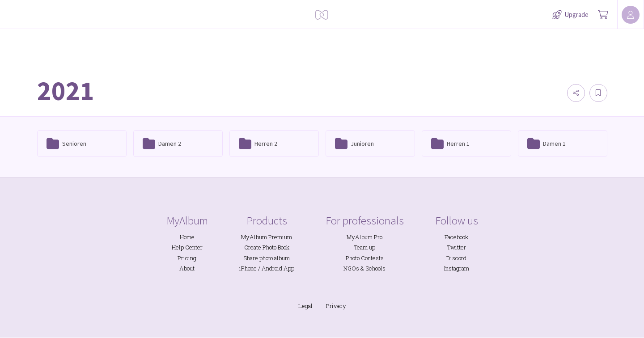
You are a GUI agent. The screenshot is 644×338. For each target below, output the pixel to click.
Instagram (457, 268)
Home (187, 237)
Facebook (456, 237)
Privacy (336, 306)
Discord (456, 258)
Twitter (457, 247)
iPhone (248, 268)
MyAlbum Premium (267, 237)
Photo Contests (365, 258)
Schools (375, 268)
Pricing (187, 258)
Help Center (187, 247)
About (187, 268)
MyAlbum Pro (364, 237)
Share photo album (267, 258)
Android (272, 268)
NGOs (351, 268)
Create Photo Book (267, 247)
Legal (305, 306)
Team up (365, 247)
